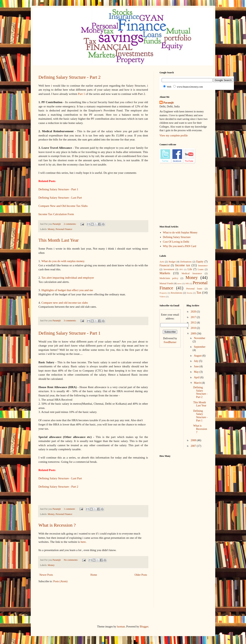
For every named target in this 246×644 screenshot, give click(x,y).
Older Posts (141, 575)
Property (163, 293)
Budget (172, 262)
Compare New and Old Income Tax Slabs (63, 206)
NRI (187, 283)
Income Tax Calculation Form (56, 214)
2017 (194, 317)
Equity (200, 262)
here (83, 542)
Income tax (183, 265)
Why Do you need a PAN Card (180, 246)
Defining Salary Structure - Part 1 (58, 189)
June (197, 366)
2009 (194, 334)
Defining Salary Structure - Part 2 (69, 77)
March (198, 383)
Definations (186, 262)
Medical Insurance (192, 273)
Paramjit (169, 103)
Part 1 (81, 94)
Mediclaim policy (169, 278)
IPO (181, 269)
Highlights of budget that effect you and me (67, 290)
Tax (199, 293)
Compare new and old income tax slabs (65, 303)
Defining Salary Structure (177, 237)
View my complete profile (174, 136)
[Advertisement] (108, 598)
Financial (165, 265)
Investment (169, 269)
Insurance (203, 266)
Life (190, 269)
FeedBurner (170, 342)
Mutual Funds (166, 283)
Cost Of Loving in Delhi (176, 242)
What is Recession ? (57, 525)
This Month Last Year (59, 240)
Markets (165, 273)
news (179, 283)
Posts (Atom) (60, 581)
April (197, 377)
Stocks (190, 293)
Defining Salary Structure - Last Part (60, 198)
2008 (194, 440)
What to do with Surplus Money (180, 233)
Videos (162, 297)
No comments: (71, 560)
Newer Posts (46, 575)
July (197, 361)
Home (94, 575)
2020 (194, 312)
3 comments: (70, 321)
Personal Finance (64, 229)
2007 (194, 446)
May (197, 372)
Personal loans (194, 289)
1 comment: (70, 509)
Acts (162, 262)
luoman (121, 627)
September (200, 347)
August (198, 356)
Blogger (144, 627)
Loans (201, 269)
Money (51, 229)
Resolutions (177, 293)
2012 (194, 323)
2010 (194, 328)
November (200, 338)
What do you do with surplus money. (63, 261)
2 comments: (70, 224)
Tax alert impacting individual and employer (68, 278)
